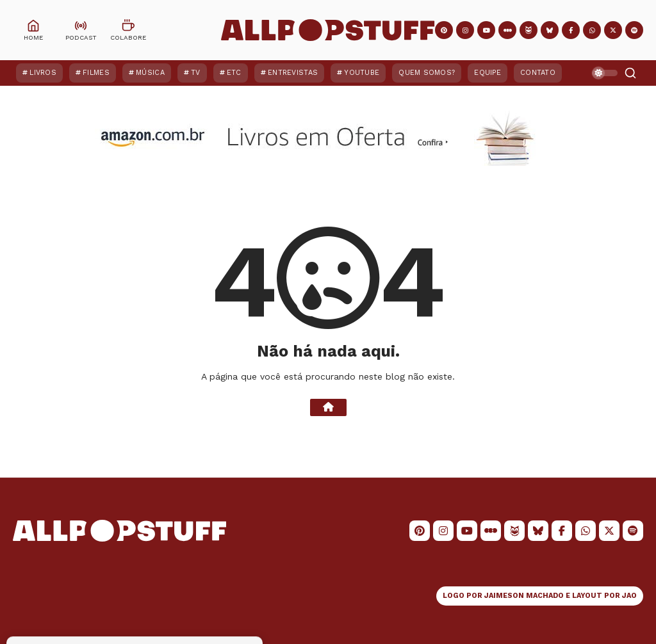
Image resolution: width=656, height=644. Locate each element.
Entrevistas (293, 73)
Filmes (96, 73)
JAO (629, 596)
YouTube (362, 73)
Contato (538, 73)
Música (150, 73)
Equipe (488, 73)
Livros (43, 73)
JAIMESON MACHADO (524, 596)
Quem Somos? (427, 73)
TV (196, 73)
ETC (234, 73)
